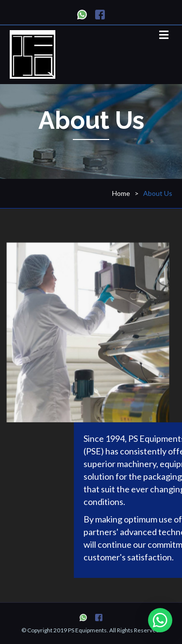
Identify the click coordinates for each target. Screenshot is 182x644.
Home (121, 193)
